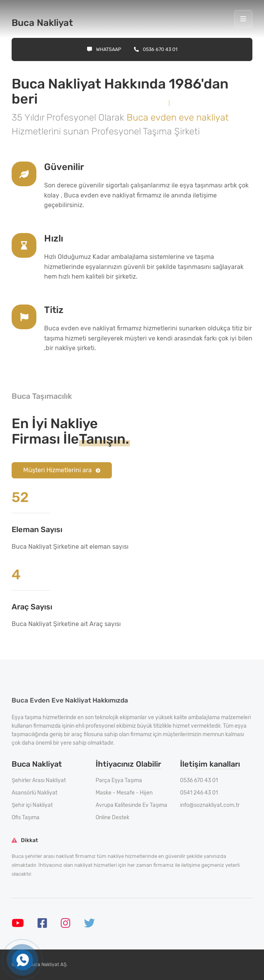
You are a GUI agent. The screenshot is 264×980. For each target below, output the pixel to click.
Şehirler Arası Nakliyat (39, 780)
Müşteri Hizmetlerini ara (62, 470)
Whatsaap (104, 49)
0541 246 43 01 (199, 793)
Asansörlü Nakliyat (34, 793)
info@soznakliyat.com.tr (210, 805)
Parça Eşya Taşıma (119, 780)
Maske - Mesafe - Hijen (124, 793)
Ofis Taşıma (26, 818)
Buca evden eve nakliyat (178, 117)
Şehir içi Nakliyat (32, 805)
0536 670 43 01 (156, 49)
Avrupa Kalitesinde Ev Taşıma (131, 805)
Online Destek (112, 818)
